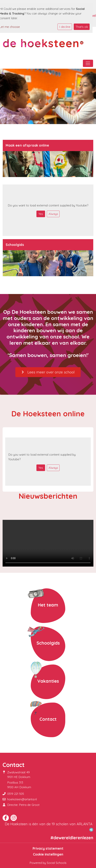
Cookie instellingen (48, 854)
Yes (41, 214)
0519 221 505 (16, 794)
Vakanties (48, 681)
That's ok (82, 27)
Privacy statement (48, 848)
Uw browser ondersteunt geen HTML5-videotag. (48, 543)
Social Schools (57, 863)
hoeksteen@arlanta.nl (22, 799)
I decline (65, 27)
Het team (48, 605)
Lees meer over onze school (48, 372)
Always (53, 214)
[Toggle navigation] (88, 63)
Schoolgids (48, 643)
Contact (48, 719)
